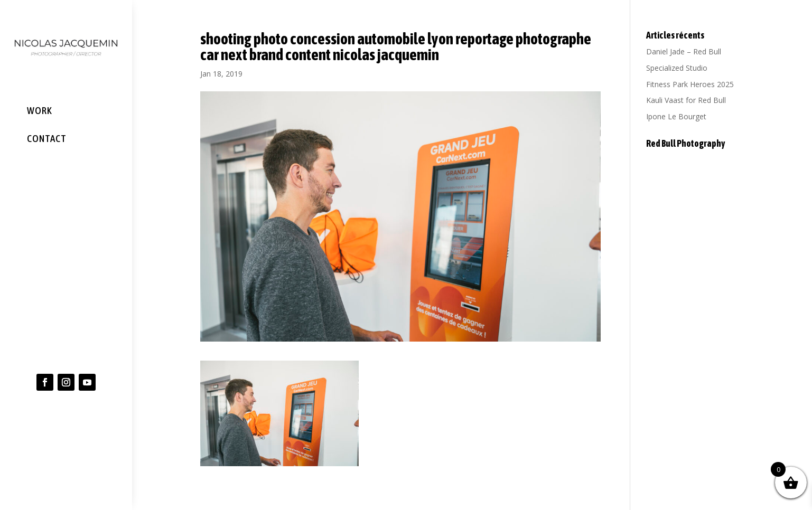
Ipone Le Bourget (676, 116)
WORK (40, 110)
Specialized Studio (677, 68)
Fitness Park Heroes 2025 (690, 84)
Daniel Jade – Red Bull (684, 51)
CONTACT (47, 138)
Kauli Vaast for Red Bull (686, 100)
